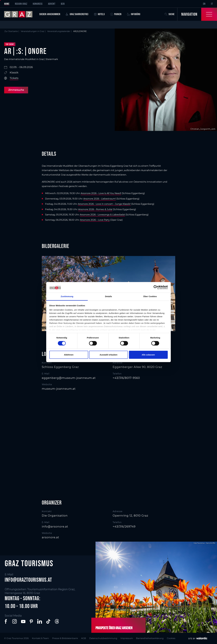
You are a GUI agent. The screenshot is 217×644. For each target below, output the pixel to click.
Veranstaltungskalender (59, 31)
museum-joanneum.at (59, 389)
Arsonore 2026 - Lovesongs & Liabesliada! (102, 215)
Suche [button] (170, 14)
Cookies (173, 638)
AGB (84, 638)
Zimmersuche (16, 90)
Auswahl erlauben (108, 355)
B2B (63, 4)
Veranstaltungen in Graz (32, 31)
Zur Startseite (11, 31)
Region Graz (21, 4)
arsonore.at (50, 537)
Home (7, 4)
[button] (6, 621)
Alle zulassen (148, 355)
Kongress (38, 4)
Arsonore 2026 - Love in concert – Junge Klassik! (104, 204)
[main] (108, 280)
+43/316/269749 (124, 527)
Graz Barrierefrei (77, 14)
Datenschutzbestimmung (104, 638)
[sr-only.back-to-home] (20, 14)
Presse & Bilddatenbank (66, 638)
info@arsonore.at (55, 527)
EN (204, 4)
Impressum (128, 638)
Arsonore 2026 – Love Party (95, 220)
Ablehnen (69, 355)
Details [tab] (108, 296)
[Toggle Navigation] (197, 14)
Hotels (99, 14)
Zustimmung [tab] (67, 296)
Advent (52, 4)
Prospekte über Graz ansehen (114, 628)
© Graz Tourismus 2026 (17, 638)
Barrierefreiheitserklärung (152, 638)
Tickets (14, 78)
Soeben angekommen (50, 14)
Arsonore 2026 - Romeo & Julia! (95, 209)
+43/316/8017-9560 (126, 378)
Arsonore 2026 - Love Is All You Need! (101, 193)
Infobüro (134, 14)
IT (212, 4)
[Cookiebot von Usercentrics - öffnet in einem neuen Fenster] (156, 287)
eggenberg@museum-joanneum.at (69, 378)
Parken (116, 14)
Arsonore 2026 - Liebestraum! (100, 199)
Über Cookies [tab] (150, 296)
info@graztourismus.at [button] (28, 580)
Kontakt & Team (41, 638)
